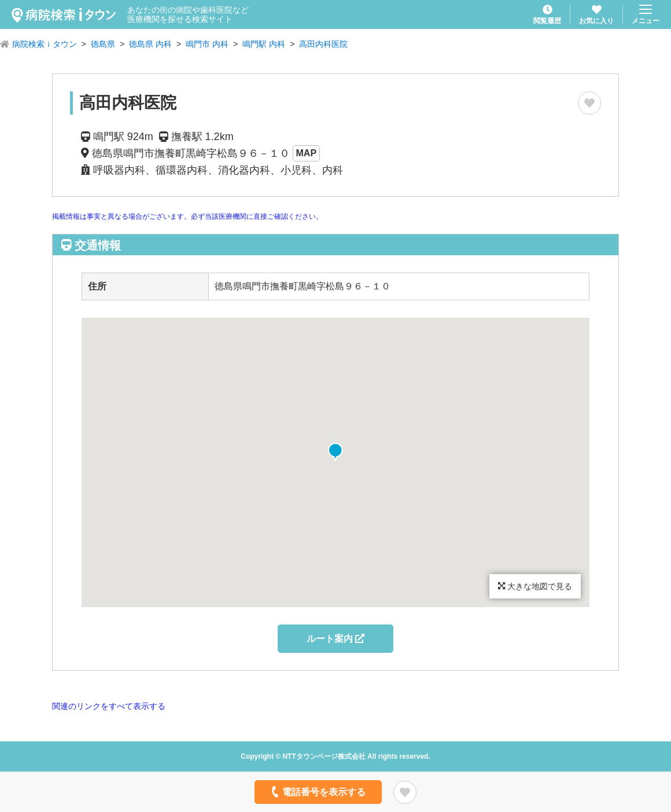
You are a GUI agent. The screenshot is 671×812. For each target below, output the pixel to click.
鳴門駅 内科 (264, 44)
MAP (307, 153)
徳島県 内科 (150, 44)
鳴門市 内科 (207, 44)
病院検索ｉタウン (45, 44)
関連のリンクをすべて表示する (109, 706)
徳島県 (103, 44)
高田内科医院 (323, 44)
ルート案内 (335, 639)
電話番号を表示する (317, 792)
